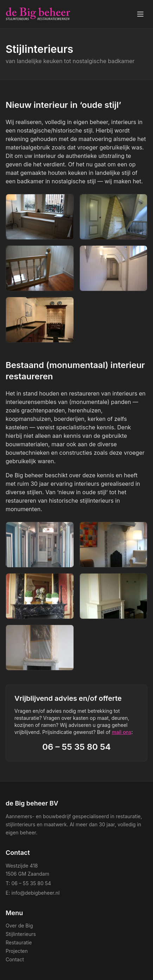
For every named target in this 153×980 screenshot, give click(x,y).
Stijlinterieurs (21, 934)
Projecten (17, 951)
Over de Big (19, 926)
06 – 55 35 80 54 (76, 747)
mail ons (122, 732)
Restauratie (19, 942)
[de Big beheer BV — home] (38, 14)
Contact (15, 959)
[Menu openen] (140, 14)
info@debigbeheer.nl (35, 893)
